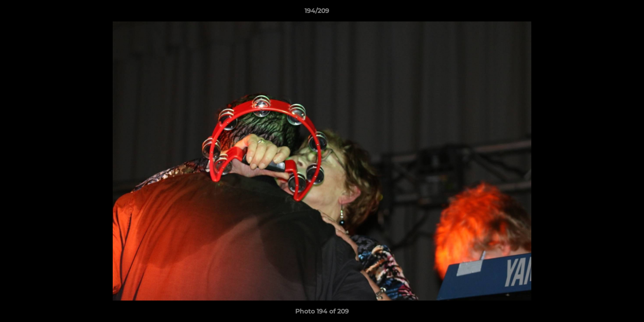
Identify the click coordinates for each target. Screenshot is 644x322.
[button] (606, 13)
